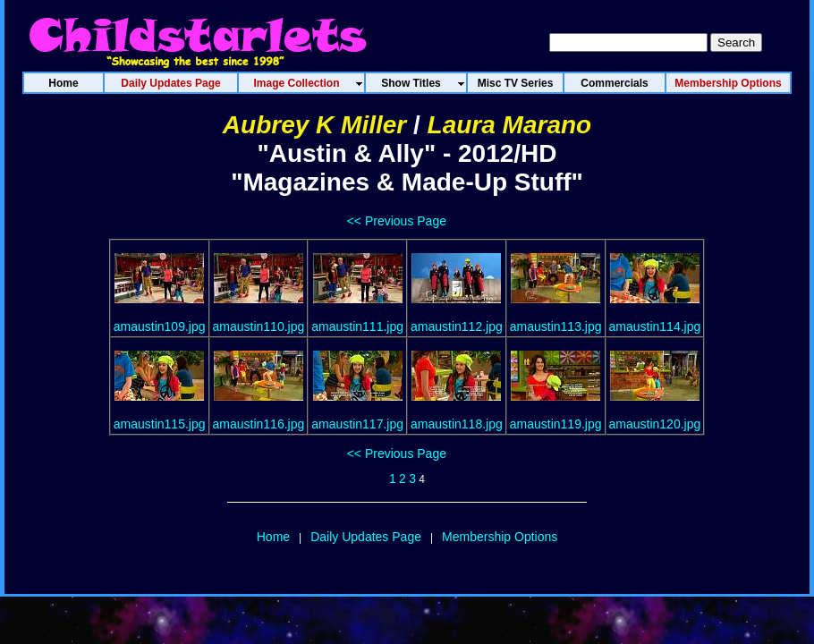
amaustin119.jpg (556, 424)
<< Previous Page (397, 221)
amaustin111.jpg (357, 326)
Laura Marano (510, 125)
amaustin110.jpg (259, 326)
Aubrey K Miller (314, 125)
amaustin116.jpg (259, 424)
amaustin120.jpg (655, 424)
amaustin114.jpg (655, 326)
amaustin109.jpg (160, 326)
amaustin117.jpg (357, 424)
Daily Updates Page (366, 537)
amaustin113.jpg (556, 326)
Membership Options (500, 537)
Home (273, 537)
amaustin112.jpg (457, 326)
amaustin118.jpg (457, 424)
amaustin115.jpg (160, 424)
